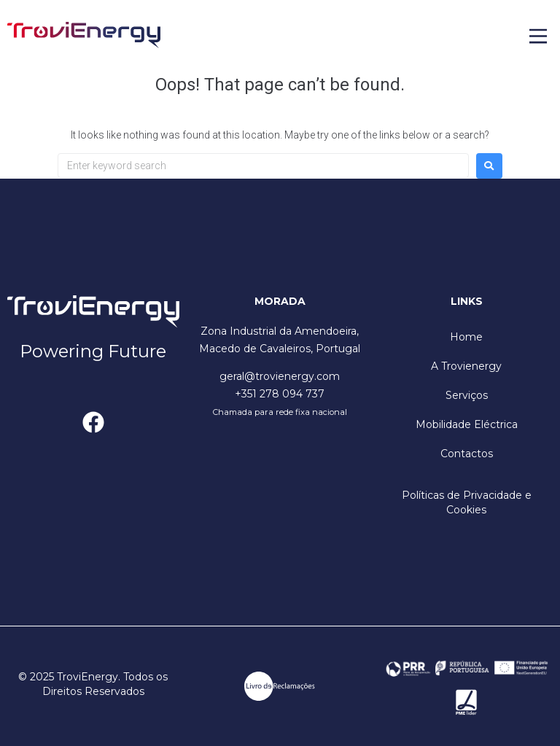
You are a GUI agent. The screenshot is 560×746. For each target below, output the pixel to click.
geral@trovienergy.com (280, 376)
